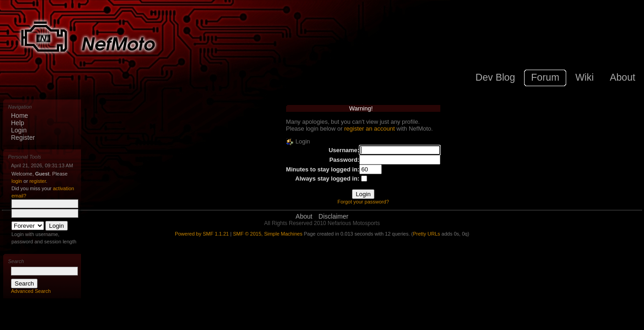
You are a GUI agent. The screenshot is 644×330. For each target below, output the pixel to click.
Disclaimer (333, 216)
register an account (370, 129)
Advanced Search (31, 291)
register (38, 181)
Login (19, 130)
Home (19, 115)
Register (23, 137)
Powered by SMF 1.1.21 (202, 234)
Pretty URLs (426, 234)
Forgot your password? (363, 202)
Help (18, 123)
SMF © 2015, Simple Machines (268, 234)
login (17, 181)
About (304, 216)
